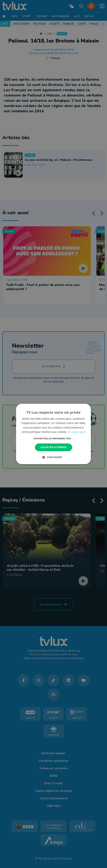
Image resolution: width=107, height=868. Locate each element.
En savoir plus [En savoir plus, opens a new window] (77, 432)
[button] (54, 439)
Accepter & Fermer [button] (54, 447)
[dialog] (53, 434)
